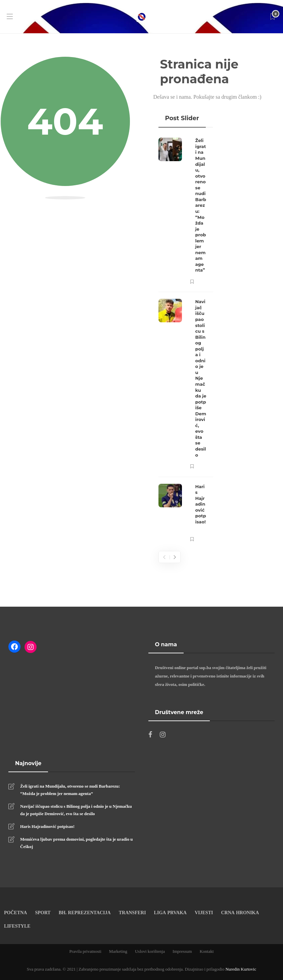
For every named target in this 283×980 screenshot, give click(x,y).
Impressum (182, 951)
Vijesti (204, 912)
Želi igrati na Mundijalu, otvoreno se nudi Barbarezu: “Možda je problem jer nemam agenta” (70, 790)
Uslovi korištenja (150, 951)
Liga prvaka (170, 912)
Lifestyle (17, 926)
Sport (43, 912)
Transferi (132, 912)
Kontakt (207, 951)
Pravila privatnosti (85, 951)
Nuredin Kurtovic (241, 969)
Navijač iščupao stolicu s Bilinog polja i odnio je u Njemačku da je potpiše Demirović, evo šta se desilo (76, 810)
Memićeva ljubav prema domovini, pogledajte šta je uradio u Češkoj (76, 843)
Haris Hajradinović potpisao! (47, 826)
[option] (186, 340)
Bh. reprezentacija (85, 912)
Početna (15, 912)
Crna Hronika (240, 912)
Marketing (118, 951)
